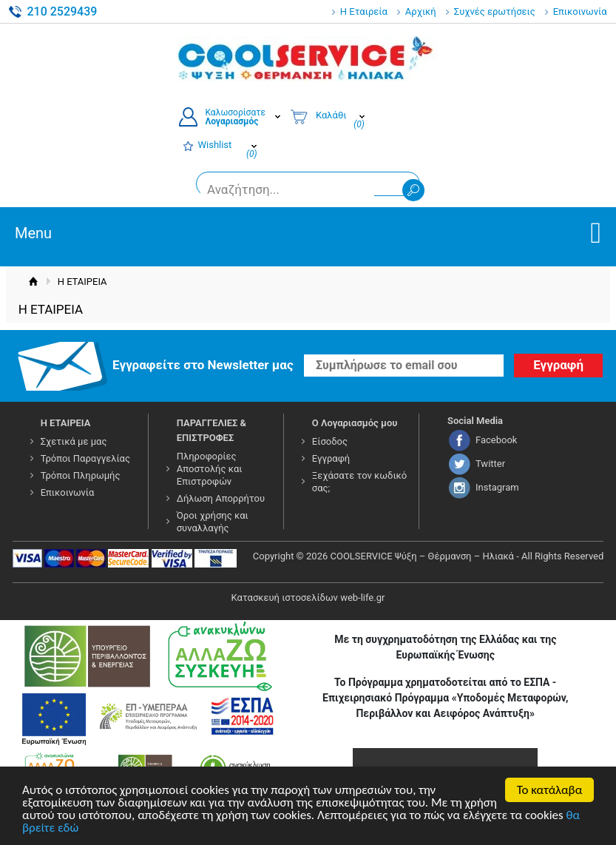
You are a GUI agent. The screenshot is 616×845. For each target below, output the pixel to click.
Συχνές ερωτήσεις (495, 11)
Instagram (497, 487)
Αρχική (421, 11)
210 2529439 (62, 11)
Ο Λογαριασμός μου (355, 423)
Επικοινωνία (580, 11)
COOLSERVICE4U (308, 58)
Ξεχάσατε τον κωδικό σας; (359, 482)
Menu (33, 233)
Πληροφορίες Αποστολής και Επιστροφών (210, 469)
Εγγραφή (331, 458)
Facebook (496, 440)
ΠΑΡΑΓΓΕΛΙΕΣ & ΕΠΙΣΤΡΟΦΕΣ (211, 430)
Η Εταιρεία (364, 11)
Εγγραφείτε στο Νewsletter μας (203, 365)
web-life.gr (362, 597)
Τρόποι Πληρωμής (81, 475)
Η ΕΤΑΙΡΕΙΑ (66, 423)
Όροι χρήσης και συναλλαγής (213, 522)
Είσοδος (330, 441)
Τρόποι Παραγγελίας (85, 458)
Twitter (490, 464)
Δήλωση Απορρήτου (221, 498)
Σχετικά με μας (74, 441)
